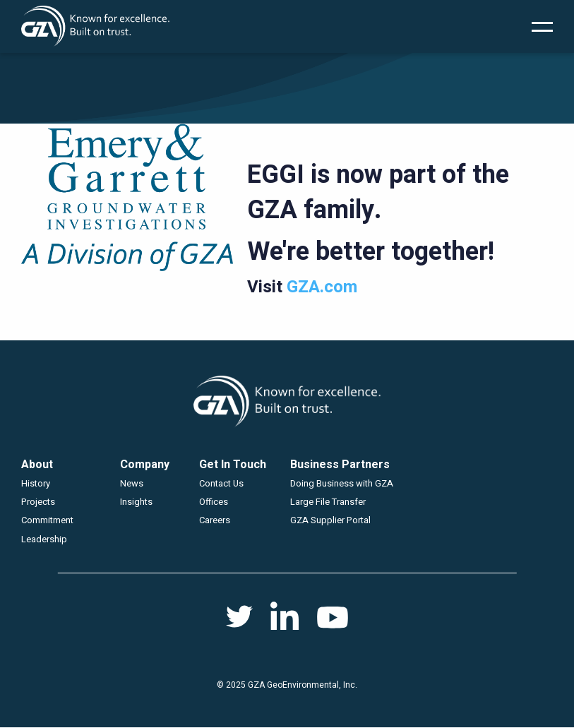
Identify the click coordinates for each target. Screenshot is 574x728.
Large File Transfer (328, 502)
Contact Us (221, 483)
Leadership (44, 539)
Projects (38, 502)
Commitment (47, 520)
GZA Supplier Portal (330, 520)
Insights (136, 502)
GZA (95, 26)
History (36, 483)
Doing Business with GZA (342, 483)
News (132, 483)
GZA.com (322, 287)
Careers (215, 520)
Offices (214, 502)
